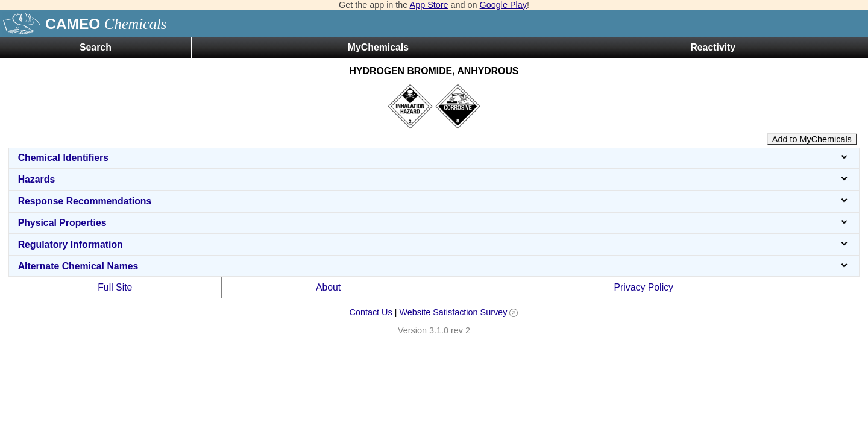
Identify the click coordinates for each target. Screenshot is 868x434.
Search (96, 47)
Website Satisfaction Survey (453, 312)
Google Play (503, 5)
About (328, 287)
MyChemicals (378, 47)
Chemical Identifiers (434, 158)
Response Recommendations (434, 201)
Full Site (115, 287)
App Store (429, 5)
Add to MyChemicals (812, 139)
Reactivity (713, 47)
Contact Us (370, 312)
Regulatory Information (434, 244)
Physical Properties (434, 223)
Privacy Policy (643, 287)
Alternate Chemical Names (434, 266)
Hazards (434, 179)
